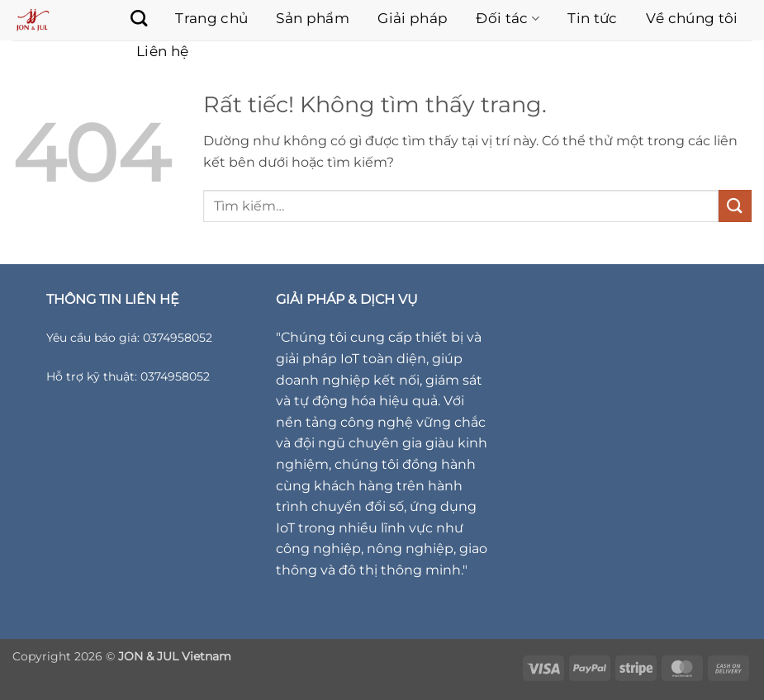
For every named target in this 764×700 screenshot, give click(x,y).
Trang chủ (211, 18)
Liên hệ (162, 51)
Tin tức (592, 18)
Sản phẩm (313, 18)
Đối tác (508, 18)
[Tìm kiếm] (130, 18)
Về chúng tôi (692, 18)
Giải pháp (413, 18)
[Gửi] (735, 206)
